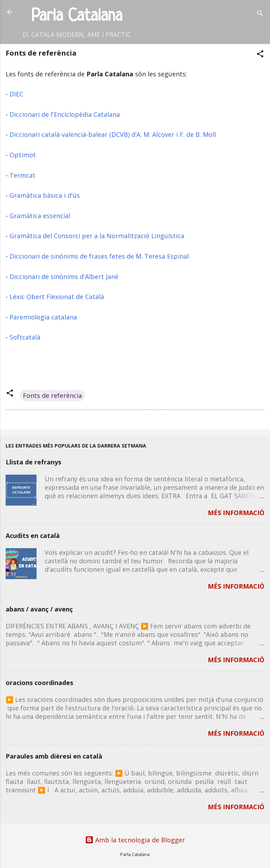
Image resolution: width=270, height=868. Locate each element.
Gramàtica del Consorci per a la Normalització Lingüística (97, 236)
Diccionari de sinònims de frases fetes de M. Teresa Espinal (99, 256)
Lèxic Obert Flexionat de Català (57, 297)
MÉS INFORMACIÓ (236, 513)
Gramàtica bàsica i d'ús (45, 195)
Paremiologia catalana (43, 317)
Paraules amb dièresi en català (54, 756)
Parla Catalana (77, 16)
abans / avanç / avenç (39, 609)
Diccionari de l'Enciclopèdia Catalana (65, 114)
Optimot (23, 155)
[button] (260, 55)
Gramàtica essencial (40, 216)
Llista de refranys (33, 462)
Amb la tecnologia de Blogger (135, 840)
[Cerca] (260, 14)
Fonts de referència (52, 395)
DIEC (16, 94)
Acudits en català (33, 536)
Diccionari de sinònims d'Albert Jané (64, 277)
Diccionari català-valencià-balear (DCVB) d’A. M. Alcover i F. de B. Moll (113, 134)
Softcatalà (25, 337)
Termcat (22, 175)
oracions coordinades (39, 683)
